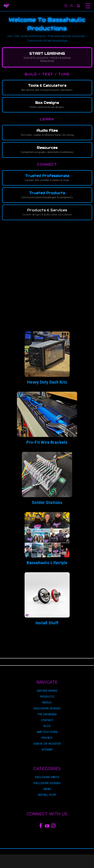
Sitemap (47, 750)
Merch (47, 703)
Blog (47, 726)
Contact (47, 720)
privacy (47, 738)
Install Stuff (47, 795)
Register (55, 744)
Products (47, 697)
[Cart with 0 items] (78, 6)
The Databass (47, 714)
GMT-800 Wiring (47, 691)
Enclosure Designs (47, 708)
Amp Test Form (47, 732)
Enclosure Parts (47, 777)
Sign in (38, 744)
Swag (47, 789)
